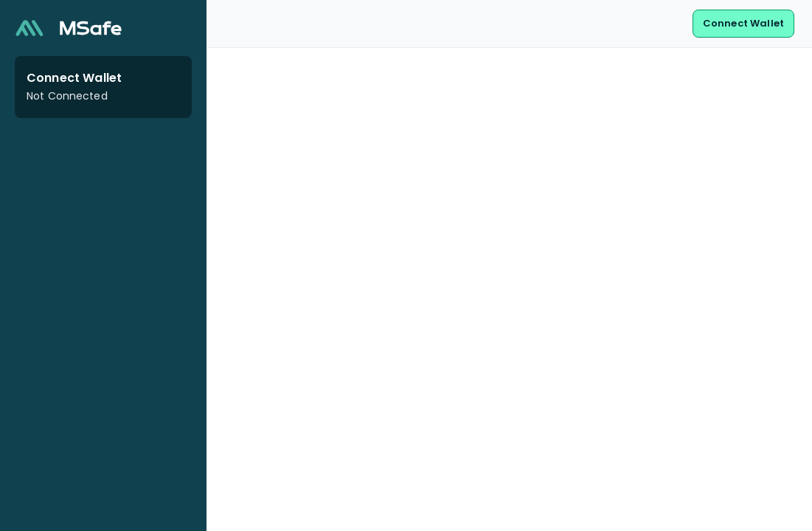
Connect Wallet (743, 23)
